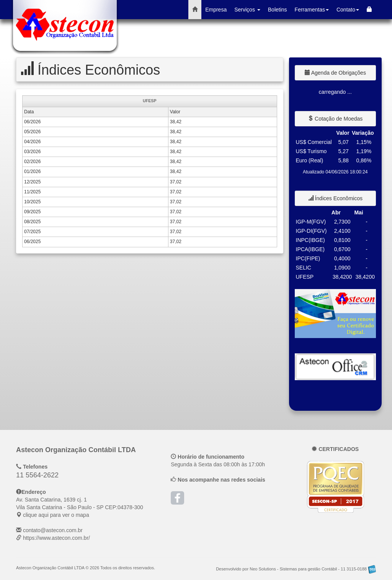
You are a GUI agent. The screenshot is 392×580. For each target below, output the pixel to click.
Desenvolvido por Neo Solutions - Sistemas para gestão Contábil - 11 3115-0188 (296, 569)
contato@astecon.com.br (53, 530)
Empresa (216, 10)
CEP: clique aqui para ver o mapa (80, 507)
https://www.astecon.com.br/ (56, 538)
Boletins (278, 10)
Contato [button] (348, 10)
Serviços (247, 10)
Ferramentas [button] (312, 10)
